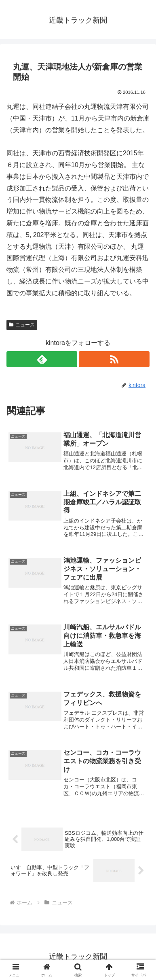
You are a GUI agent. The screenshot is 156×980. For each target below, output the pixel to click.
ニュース (22, 325)
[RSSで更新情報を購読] (114, 359)
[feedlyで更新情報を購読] (42, 359)
